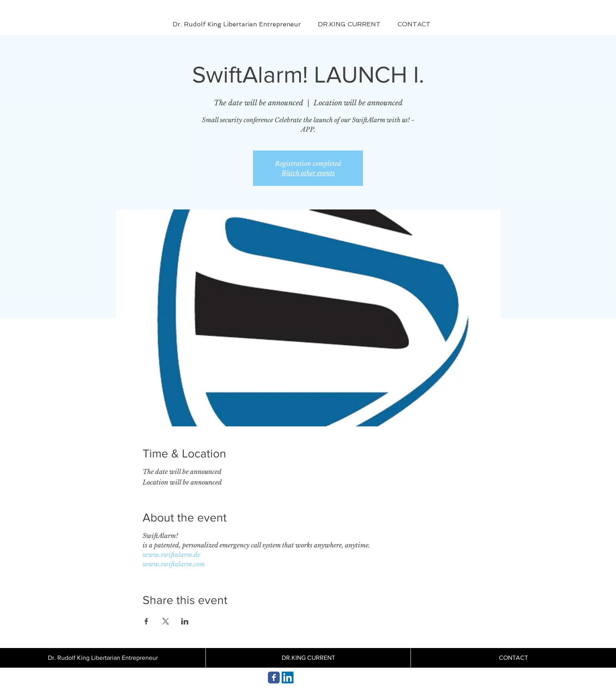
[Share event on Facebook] (146, 621)
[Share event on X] (166, 621)
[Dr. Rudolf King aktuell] (288, 677)
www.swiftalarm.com (174, 564)
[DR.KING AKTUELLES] (274, 677)
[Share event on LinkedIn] (185, 621)
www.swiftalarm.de (171, 554)
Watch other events (308, 173)
